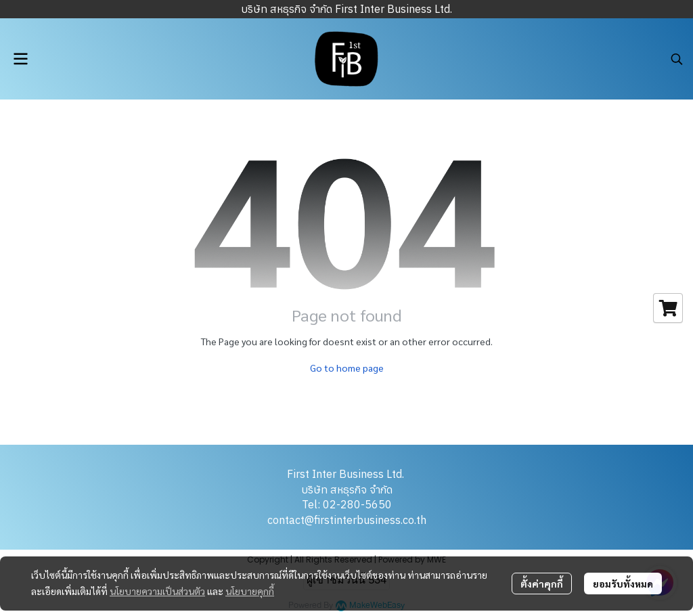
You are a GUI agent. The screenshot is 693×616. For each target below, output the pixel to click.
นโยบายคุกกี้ (250, 591)
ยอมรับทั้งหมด (623, 584)
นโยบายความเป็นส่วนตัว (157, 591)
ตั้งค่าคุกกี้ (542, 584)
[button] (677, 59)
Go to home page (347, 368)
